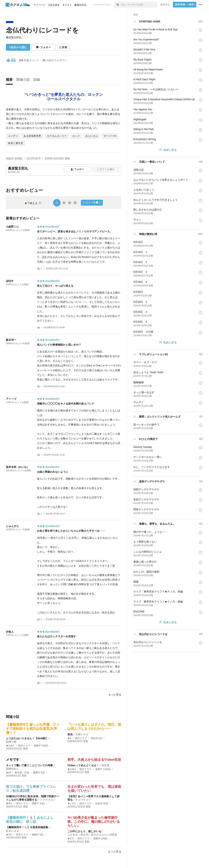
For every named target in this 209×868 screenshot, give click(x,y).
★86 (8, 773)
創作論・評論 (22, 773)
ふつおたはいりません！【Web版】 (27, 738)
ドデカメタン (48, 800)
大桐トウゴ (82, 734)
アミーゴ (11, 399)
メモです (13, 760)
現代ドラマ (24, 746)
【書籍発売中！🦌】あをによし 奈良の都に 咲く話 (31, 820)
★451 (9, 804)
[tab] (10, 81)
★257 (9, 835)
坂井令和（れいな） (18, 467)
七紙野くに (12, 227)
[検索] (118, 5)
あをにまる (12, 831)
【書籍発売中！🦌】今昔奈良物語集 (27, 827)
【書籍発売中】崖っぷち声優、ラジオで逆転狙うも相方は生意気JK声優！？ (33, 729)
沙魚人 (10, 632)
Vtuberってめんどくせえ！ (83, 765)
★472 (71, 839)
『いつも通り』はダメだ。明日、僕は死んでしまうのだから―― (94, 727)
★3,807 (10, 746)
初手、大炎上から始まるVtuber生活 (94, 760)
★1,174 (72, 804)
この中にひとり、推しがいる (84, 831)
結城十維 (11, 742)
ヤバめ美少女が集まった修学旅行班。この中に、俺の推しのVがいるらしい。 (94, 822)
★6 (69, 738)
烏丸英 (106, 765)
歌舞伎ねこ (12, 769)
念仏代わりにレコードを (42, 30)
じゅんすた (12, 526)
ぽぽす (10, 281)
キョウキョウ (83, 800)
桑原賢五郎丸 (14, 37)
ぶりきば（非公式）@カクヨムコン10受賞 (92, 835)
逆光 (70, 734)
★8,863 (72, 769)
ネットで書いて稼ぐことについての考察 (29, 765)
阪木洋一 (11, 340)
